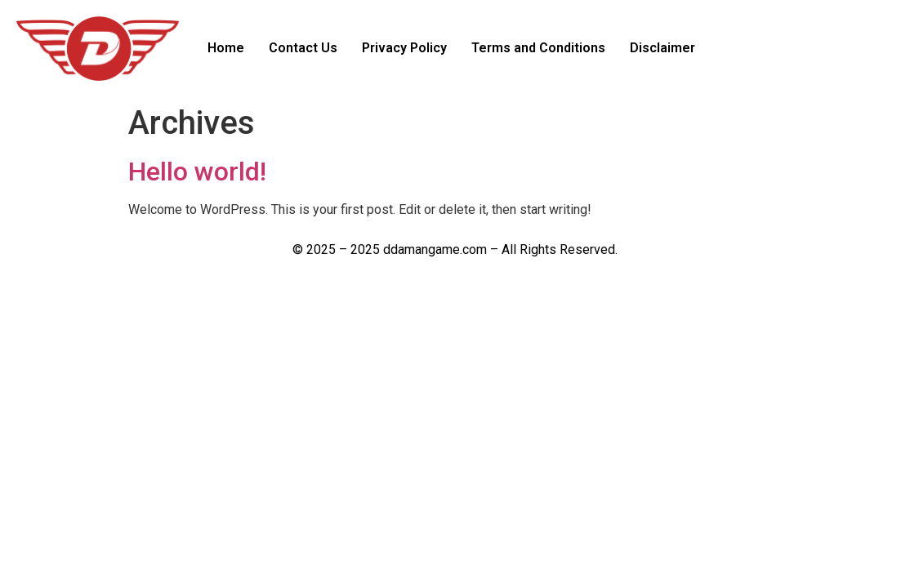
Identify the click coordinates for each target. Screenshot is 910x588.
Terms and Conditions (538, 48)
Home (226, 48)
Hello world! (197, 171)
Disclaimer (662, 48)
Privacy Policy (404, 48)
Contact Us (303, 48)
